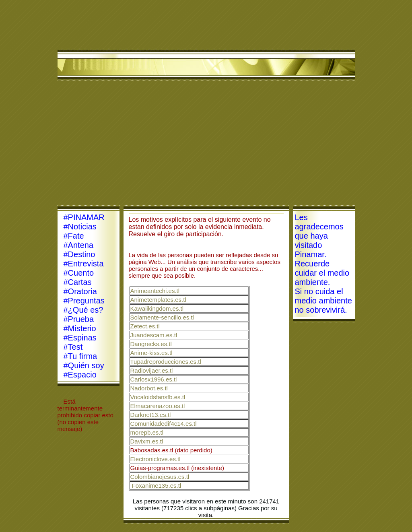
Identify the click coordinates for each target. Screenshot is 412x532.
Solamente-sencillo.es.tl (162, 317)
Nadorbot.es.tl (149, 388)
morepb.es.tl (147, 432)
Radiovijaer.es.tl (152, 370)
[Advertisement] (206, 145)
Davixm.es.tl (147, 441)
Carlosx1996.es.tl (154, 379)
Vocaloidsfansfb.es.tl (158, 397)
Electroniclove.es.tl (156, 459)
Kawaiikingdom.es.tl (157, 308)
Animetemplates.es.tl (158, 300)
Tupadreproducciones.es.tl (166, 362)
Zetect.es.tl (145, 326)
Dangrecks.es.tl (151, 344)
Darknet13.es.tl (151, 415)
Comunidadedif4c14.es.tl (164, 424)
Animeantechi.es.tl (155, 291)
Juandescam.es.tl (154, 335)
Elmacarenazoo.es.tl (158, 406)
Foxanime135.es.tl (157, 486)
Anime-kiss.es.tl (151, 353)
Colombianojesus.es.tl (160, 477)
